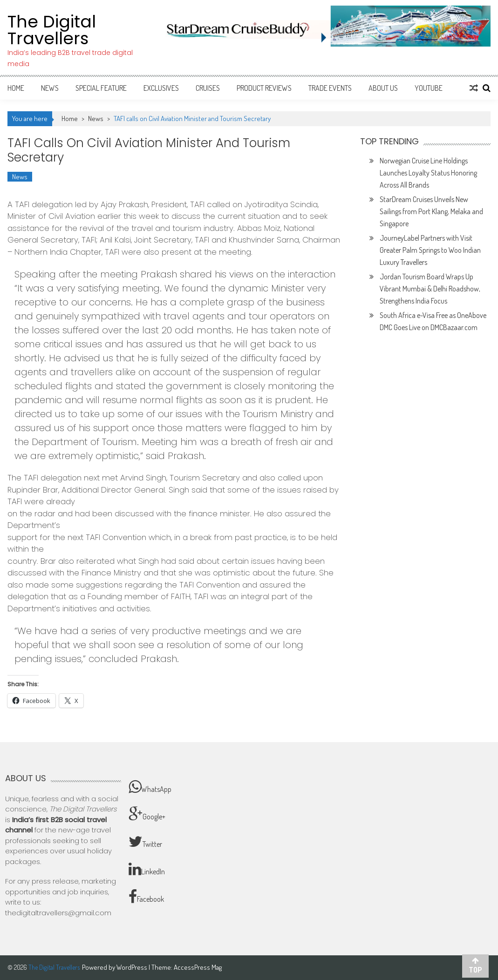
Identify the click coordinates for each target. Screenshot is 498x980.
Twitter (145, 842)
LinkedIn (147, 869)
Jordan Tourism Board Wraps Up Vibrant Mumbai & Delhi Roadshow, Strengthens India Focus (430, 289)
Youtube (429, 88)
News (50, 88)
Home (16, 88)
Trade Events (330, 88)
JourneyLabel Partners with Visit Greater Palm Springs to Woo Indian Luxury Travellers (430, 250)
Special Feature (101, 88)
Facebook (146, 897)
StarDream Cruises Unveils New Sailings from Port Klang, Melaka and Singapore (431, 211)
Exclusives (161, 88)
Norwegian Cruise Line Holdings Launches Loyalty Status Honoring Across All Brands (428, 173)
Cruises (208, 88)
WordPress (133, 967)
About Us (383, 88)
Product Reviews (264, 88)
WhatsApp (150, 787)
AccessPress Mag (198, 967)
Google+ (147, 814)
